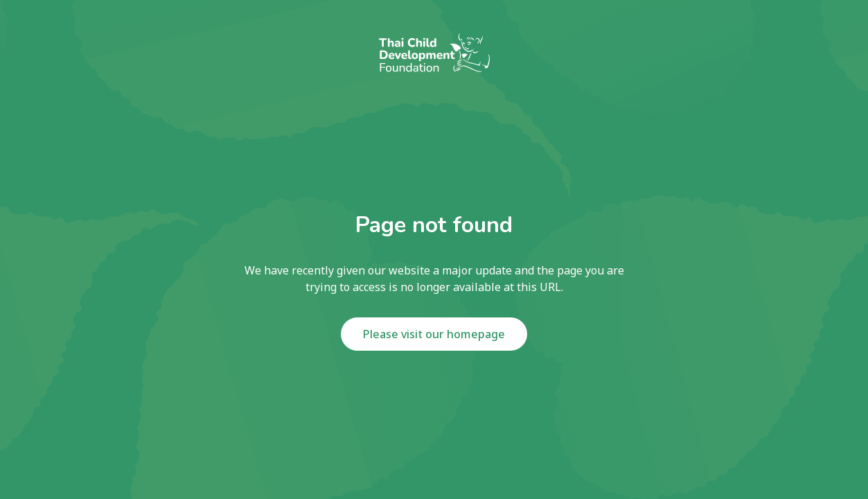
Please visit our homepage (434, 334)
